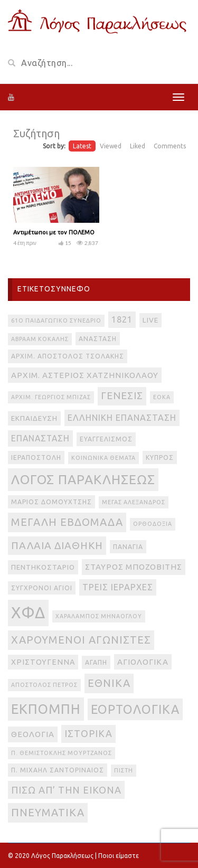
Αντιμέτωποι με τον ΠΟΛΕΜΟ (54, 232)
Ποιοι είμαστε (119, 856)
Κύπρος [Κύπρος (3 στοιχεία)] (160, 457)
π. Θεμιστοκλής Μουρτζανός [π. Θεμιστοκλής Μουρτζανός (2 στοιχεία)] (62, 753)
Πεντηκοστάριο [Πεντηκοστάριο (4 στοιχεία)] (43, 567)
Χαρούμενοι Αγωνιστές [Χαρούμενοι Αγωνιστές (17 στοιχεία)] (81, 640)
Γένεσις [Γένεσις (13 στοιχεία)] (122, 396)
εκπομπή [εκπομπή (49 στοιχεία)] (46, 709)
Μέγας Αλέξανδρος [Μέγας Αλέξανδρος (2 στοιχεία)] (134, 502)
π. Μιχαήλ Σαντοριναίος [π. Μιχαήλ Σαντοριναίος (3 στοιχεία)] (58, 770)
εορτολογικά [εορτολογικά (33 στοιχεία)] (135, 709)
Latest (82, 146)
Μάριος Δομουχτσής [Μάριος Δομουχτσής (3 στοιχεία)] (51, 502)
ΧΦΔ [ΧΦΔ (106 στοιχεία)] (28, 613)
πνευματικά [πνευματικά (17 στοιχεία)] (48, 812)
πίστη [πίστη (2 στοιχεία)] (124, 770)
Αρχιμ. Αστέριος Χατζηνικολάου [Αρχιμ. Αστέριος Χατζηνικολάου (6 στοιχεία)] (85, 375)
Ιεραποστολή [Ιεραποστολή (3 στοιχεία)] (36, 457)
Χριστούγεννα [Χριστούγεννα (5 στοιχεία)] (43, 662)
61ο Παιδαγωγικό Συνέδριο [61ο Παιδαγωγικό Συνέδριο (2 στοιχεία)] (56, 320)
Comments (170, 146)
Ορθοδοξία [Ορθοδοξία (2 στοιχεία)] (153, 524)
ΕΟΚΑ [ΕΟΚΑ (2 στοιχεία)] (162, 397)
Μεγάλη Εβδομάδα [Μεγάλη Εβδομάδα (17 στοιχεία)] (67, 522)
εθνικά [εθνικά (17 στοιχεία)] (109, 683)
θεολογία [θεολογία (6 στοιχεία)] (33, 734)
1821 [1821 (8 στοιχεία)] (122, 319)
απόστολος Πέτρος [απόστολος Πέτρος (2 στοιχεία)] (44, 685)
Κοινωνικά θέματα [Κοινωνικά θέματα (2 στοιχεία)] (103, 458)
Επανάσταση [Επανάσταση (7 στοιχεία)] (40, 438)
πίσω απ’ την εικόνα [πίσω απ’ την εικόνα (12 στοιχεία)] (66, 790)
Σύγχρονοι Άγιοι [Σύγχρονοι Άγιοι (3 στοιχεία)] (42, 588)
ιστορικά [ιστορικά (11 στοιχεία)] (88, 733)
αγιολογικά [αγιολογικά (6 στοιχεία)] (143, 662)
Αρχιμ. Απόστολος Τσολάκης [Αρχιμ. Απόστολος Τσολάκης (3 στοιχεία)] (68, 356)
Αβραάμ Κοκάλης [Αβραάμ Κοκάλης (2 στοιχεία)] (40, 339)
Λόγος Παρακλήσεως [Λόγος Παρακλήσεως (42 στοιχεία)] (83, 479)
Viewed (111, 146)
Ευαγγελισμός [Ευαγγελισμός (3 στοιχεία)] (106, 439)
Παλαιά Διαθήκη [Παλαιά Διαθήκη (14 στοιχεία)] (57, 545)
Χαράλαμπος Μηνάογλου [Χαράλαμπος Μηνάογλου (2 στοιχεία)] (99, 616)
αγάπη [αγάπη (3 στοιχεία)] (96, 662)
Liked (138, 146)
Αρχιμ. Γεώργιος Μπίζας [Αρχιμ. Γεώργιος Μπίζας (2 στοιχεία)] (51, 397)
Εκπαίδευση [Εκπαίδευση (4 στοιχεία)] (34, 418)
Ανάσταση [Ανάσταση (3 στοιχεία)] (98, 339)
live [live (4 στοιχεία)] (150, 320)
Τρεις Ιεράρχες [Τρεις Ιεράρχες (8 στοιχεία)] (118, 587)
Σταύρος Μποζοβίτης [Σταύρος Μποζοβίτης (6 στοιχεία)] (134, 567)
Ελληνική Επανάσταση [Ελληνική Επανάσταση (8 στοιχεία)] (122, 418)
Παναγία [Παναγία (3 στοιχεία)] (128, 547)
